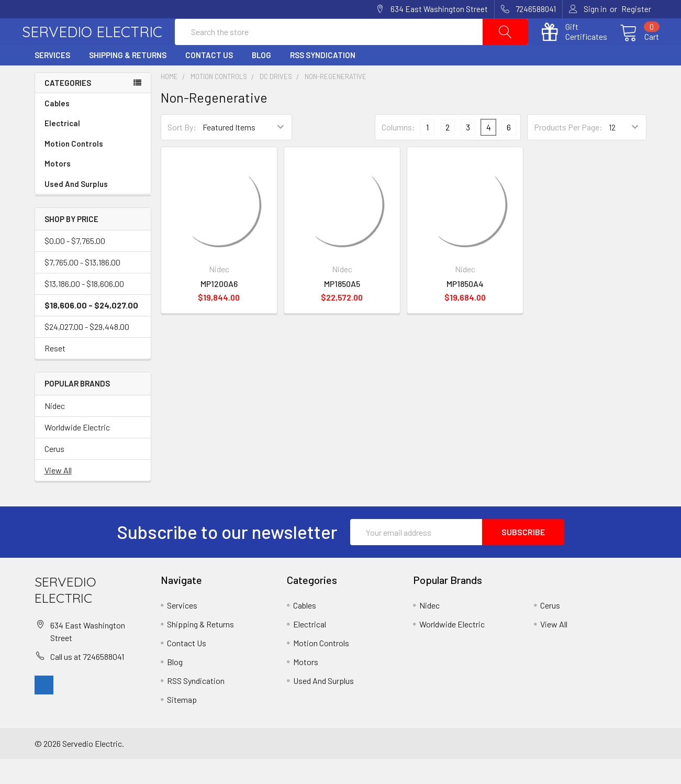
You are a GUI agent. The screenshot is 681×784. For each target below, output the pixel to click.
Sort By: (182, 152)
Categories (68, 107)
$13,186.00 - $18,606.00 (84, 309)
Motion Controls (93, 169)
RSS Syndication (323, 80)
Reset (55, 373)
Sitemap (182, 725)
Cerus (54, 474)
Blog (261, 80)
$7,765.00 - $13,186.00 (82, 287)
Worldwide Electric (77, 452)
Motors (58, 189)
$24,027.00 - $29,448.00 (87, 352)
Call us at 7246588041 (87, 681)
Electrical (93, 148)
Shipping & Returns (128, 80)
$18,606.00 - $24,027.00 (91, 330)
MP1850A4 (465, 309)
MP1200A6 (219, 309)
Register (636, 9)
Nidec (55, 431)
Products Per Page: (568, 152)
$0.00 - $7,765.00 (75, 266)
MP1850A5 (342, 309)
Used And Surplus (76, 209)
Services (52, 80)
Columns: (398, 152)
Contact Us (209, 80)
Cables (93, 129)
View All (58, 495)
